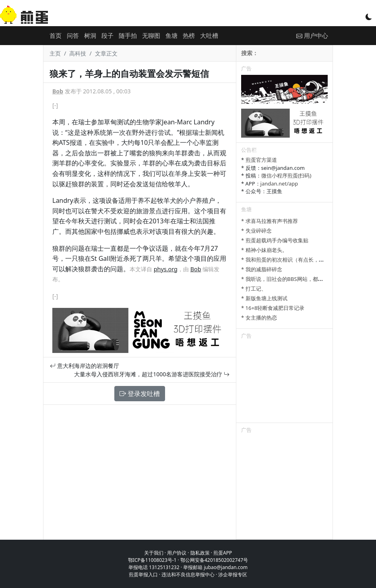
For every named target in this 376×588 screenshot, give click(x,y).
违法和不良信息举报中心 (188, 575)
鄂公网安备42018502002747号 (214, 560)
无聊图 (151, 35)
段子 (107, 35)
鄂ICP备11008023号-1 (152, 560)
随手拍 (128, 35)
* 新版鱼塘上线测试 (264, 298)
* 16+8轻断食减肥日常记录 (273, 308)
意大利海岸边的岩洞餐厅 (85, 366)
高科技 (78, 53)
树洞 (90, 35)
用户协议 (177, 553)
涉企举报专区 (233, 575)
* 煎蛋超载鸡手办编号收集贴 (275, 240)
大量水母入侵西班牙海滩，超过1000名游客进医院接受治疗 (152, 374)
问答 (73, 35)
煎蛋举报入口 (143, 575)
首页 (56, 35)
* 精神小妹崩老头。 (264, 250)
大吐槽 (209, 35)
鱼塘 (171, 35)
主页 (55, 53)
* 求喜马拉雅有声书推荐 (270, 221)
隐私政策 (200, 553)
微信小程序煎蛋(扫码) (286, 175)
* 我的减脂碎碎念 (262, 269)
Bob (58, 91)
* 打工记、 (254, 289)
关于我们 (154, 553)
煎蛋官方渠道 (261, 160)
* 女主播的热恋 (259, 318)
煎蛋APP (223, 553)
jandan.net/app (279, 184)
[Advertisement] (284, 382)
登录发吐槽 (140, 394)
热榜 (189, 35)
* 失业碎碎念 (256, 231)
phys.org (166, 269)
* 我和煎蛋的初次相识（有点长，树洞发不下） (296, 260)
